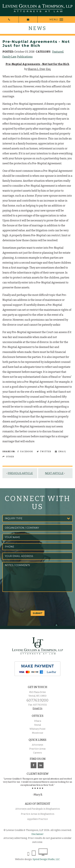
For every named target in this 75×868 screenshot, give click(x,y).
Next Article (54, 473)
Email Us (37, 708)
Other (8, 457)
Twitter (44, 452)
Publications (25, 57)
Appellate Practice (37, 819)
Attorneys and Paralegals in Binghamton (38, 809)
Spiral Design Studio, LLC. (46, 859)
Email (60, 452)
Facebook (25, 452)
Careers (37, 753)
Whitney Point (37, 729)
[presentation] (28, 601)
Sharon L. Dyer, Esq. (39, 69)
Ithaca (38, 721)
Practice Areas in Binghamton (38, 814)
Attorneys (37, 745)
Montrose (38, 733)
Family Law (9, 57)
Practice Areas (37, 749)
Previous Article (20, 473)
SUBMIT (38, 613)
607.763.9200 (37, 700)
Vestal (37, 725)
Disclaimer (37, 834)
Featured (58, 52)
